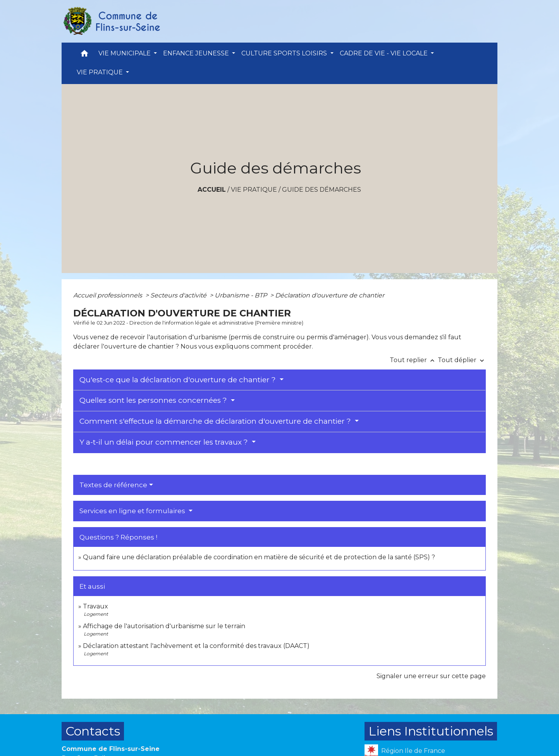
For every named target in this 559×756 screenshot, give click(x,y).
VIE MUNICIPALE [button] (125, 53)
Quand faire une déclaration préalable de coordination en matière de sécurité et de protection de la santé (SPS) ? (259, 557)
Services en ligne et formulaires (133, 511)
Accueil (212, 190)
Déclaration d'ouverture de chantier (330, 295)
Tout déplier (462, 360)
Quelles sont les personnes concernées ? (154, 400)
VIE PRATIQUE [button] (101, 72)
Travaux (95, 606)
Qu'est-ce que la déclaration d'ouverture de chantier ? (179, 380)
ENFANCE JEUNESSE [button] (197, 53)
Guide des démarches (322, 190)
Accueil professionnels (108, 295)
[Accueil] (111, 21)
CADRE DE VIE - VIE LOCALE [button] (384, 53)
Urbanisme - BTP (242, 295)
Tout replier (414, 360)
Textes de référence (113, 485)
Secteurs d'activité (179, 295)
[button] (84, 55)
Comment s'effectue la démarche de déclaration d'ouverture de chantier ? (216, 421)
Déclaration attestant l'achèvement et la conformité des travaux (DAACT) (196, 646)
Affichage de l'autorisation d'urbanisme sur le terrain (164, 626)
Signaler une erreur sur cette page (431, 676)
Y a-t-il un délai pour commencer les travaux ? (165, 442)
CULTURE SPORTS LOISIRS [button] (285, 53)
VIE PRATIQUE (254, 190)
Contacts (93, 731)
